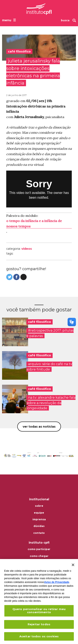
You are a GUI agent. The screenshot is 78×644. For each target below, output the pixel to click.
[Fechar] (73, 565)
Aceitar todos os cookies (39, 637)
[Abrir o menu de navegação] (9, 20)
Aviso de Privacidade (57, 583)
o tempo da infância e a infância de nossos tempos (34, 223)
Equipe (39, 513)
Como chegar (39, 556)
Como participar (39, 549)
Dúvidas (39, 526)
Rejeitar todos (39, 625)
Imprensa (39, 519)
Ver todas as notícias (39, 427)
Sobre (39, 506)
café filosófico (40, 322)
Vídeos (27, 249)
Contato (39, 533)
